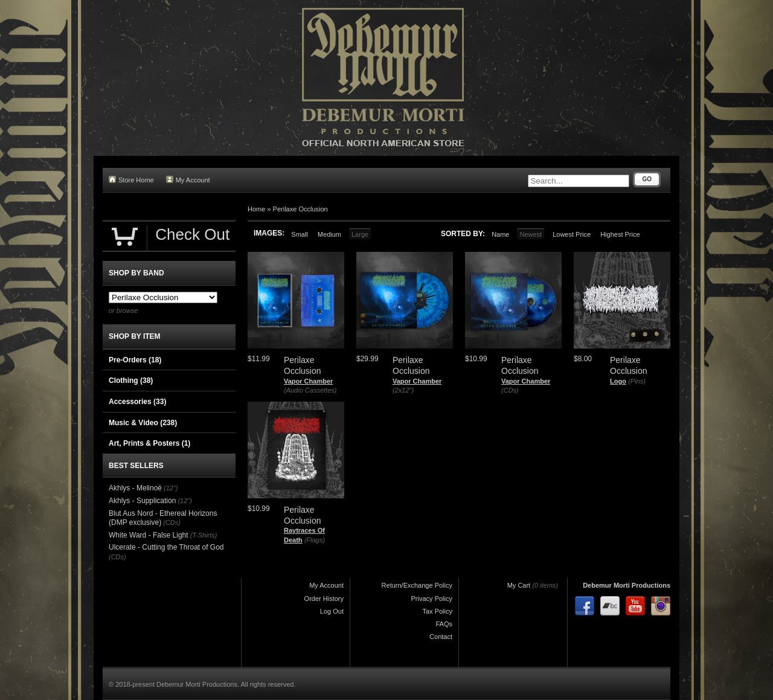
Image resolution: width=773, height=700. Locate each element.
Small (300, 234)
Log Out (332, 611)
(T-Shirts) (204, 535)
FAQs (444, 624)
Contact (441, 637)
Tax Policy (437, 611)
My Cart (519, 585)
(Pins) (637, 381)
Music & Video (143, 423)
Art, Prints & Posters (149, 443)
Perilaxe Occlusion (300, 209)
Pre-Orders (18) (135, 360)
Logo (618, 381)
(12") (171, 488)
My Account (188, 180)
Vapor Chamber (308, 381)
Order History (324, 599)
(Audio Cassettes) (310, 390)
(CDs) (510, 390)
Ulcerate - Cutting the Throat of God (166, 547)
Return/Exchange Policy (417, 585)
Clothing (131, 381)
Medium (329, 234)
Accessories (137, 402)
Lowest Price (572, 234)
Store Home (131, 180)
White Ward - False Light (149, 535)
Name (500, 234)
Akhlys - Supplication (142, 501)
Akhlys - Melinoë (135, 488)
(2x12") (403, 390)
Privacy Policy (432, 599)
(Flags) (315, 540)
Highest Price (620, 234)
